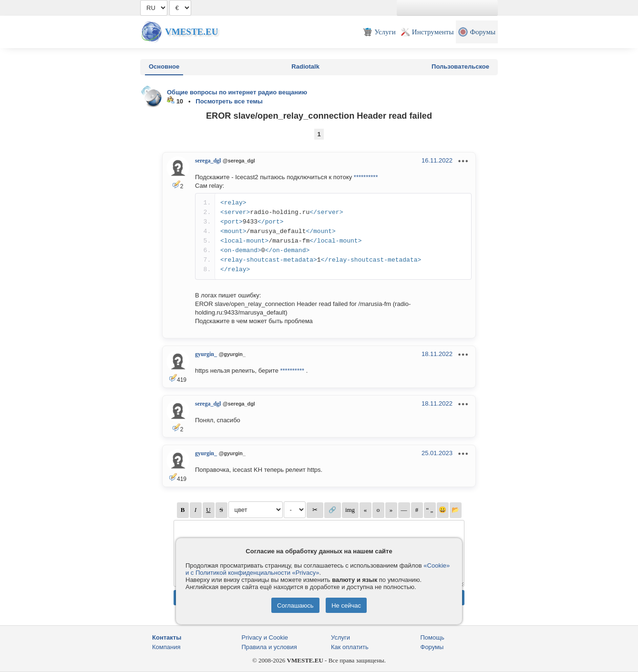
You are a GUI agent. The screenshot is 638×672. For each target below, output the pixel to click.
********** (366, 177)
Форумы (432, 647)
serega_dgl (208, 161)
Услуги (340, 637)
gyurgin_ (206, 354)
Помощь (432, 637)
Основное (164, 66)
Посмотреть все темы (229, 101)
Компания (166, 647)
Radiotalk (305, 66)
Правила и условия (269, 647)
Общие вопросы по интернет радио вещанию (237, 92)
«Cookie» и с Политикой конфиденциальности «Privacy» (318, 569)
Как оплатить (350, 647)
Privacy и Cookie (265, 637)
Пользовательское (460, 66)
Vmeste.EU (191, 32)
